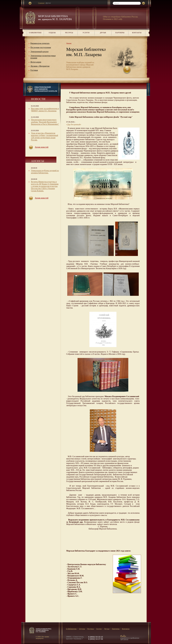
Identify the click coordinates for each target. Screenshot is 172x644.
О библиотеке (35, 33)
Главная (41, 3)
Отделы (52, 33)
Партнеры (120, 33)
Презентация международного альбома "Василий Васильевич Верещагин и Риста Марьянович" (45, 122)
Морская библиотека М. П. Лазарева (55, 18)
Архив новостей (42, 147)
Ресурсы (69, 33)
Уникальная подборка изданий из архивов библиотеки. (45, 172)
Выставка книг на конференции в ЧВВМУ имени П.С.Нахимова (45, 110)
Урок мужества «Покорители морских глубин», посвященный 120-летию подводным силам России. (45, 137)
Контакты (137, 33)
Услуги (86, 33)
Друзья (103, 33)
